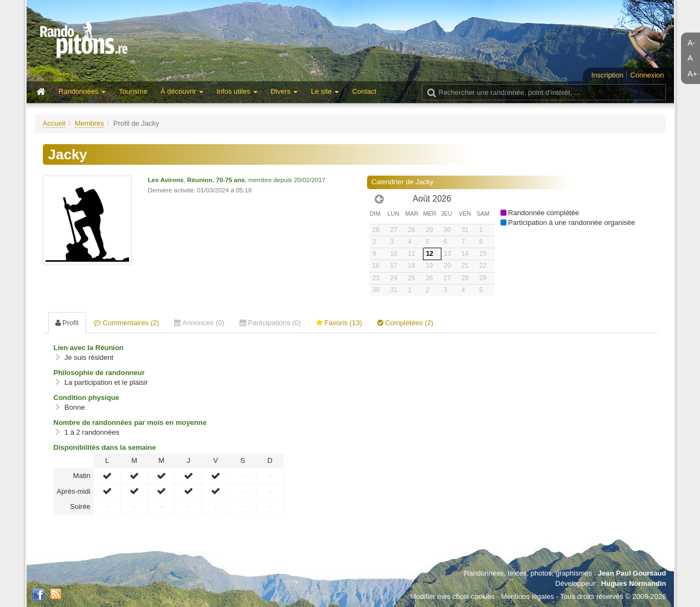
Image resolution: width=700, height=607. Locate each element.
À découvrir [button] (182, 91)
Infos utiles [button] (237, 91)
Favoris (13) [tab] (339, 323)
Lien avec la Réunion (89, 348)
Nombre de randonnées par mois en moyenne (130, 422)
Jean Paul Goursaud (632, 573)
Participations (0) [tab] (270, 323)
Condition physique (86, 398)
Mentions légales (528, 596)
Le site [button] (325, 91)
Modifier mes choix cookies (452, 596)
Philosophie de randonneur (99, 373)
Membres (89, 123)
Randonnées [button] (82, 91)
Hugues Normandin (634, 583)
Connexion (647, 75)
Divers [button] (284, 91)
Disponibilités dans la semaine (105, 447)
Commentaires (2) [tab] (127, 323)
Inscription (607, 75)
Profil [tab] (67, 323)
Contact (364, 91)
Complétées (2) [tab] (405, 323)
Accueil (54, 123)
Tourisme (133, 91)
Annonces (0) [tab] (199, 323)
